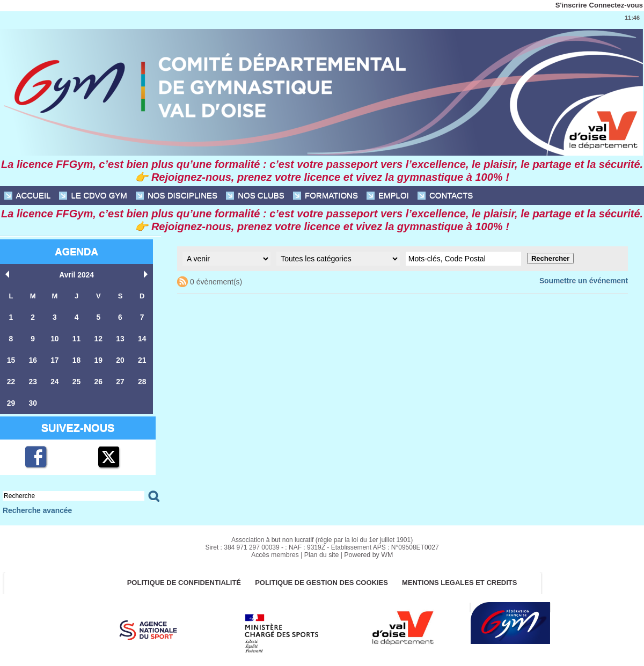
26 (98, 379)
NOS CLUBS (255, 196)
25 (76, 379)
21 (142, 358)
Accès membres (276, 551)
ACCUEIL (27, 196)
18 (76, 358)
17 (55, 358)
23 (33, 379)
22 (11, 379)
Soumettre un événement (586, 280)
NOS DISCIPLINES (177, 196)
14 (142, 337)
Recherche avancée (35, 507)
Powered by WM (367, 551)
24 (55, 379)
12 (98, 337)
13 (120, 337)
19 (98, 358)
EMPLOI (388, 196)
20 (120, 358)
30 (33, 400)
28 (142, 379)
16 (33, 358)
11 (76, 337)
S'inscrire (571, 5)
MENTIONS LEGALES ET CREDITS (464, 579)
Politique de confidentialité (181, 579)
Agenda (76, 251)
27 (120, 379)
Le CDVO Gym (93, 196)
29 (11, 400)
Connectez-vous (616, 5)
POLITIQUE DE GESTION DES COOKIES (322, 579)
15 (11, 358)
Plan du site (322, 551)
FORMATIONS (325, 196)
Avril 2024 (76, 275)
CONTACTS (445, 196)
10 (55, 337)
